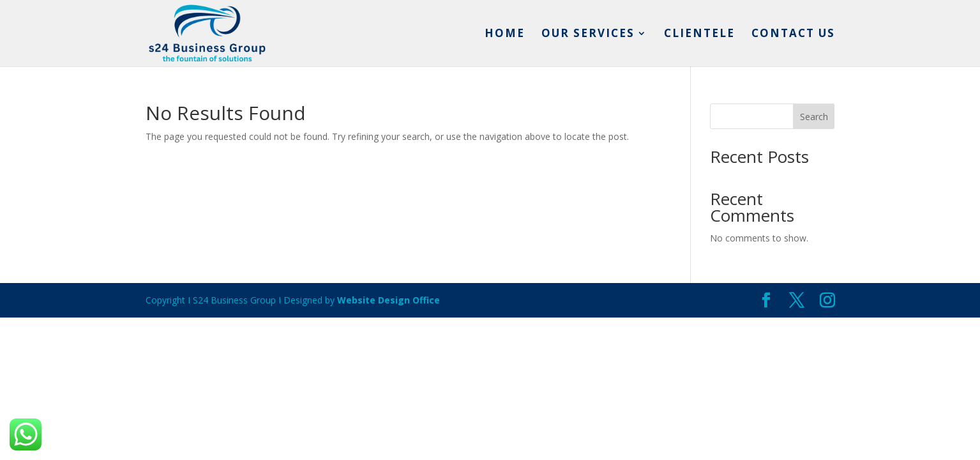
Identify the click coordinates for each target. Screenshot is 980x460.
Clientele (699, 34)
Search (814, 117)
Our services (588, 34)
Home (505, 34)
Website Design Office (388, 300)
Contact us (793, 34)
